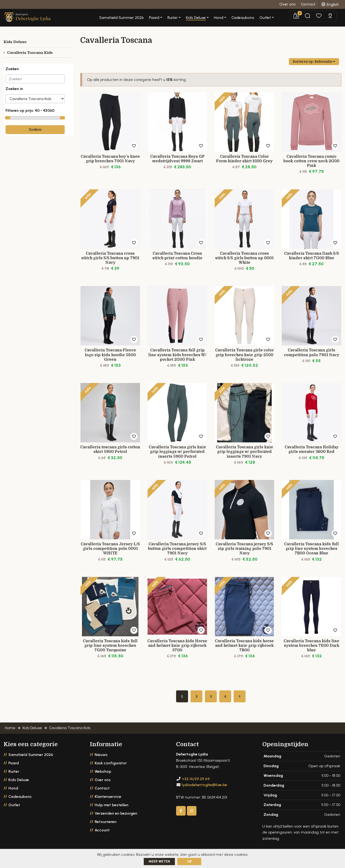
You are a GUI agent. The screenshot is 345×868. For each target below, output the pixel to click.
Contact (102, 791)
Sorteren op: (314, 62)
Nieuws (101, 757)
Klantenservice (108, 799)
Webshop (103, 774)
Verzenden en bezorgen (116, 816)
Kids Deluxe (19, 782)
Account (102, 833)
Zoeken (35, 130)
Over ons (103, 782)
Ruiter (14, 774)
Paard (14, 766)
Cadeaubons (261, 18)
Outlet (14, 808)
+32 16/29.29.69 (196, 781)
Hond (13, 791)
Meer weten (159, 861)
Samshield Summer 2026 (139, 18)
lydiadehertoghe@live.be (204, 787)
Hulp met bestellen (112, 808)
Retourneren (106, 824)
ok (189, 861)
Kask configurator (111, 766)
